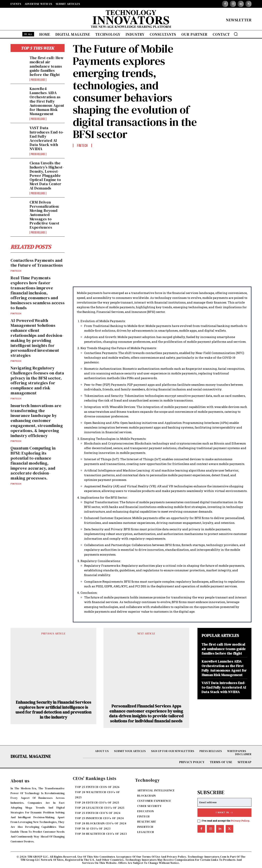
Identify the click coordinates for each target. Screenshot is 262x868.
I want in (225, 813)
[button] (236, 34)
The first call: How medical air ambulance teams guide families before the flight (47, 66)
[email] (224, 802)
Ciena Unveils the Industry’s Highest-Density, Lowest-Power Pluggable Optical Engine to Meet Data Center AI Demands (47, 176)
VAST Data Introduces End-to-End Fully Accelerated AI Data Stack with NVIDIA (47, 138)
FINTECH (16, 271)
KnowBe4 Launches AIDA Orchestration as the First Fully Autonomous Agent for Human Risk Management (47, 101)
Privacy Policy (240, 821)
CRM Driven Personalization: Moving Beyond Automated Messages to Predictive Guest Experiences (44, 215)
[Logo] (131, 20)
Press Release (38, 80)
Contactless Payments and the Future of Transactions (37, 263)
